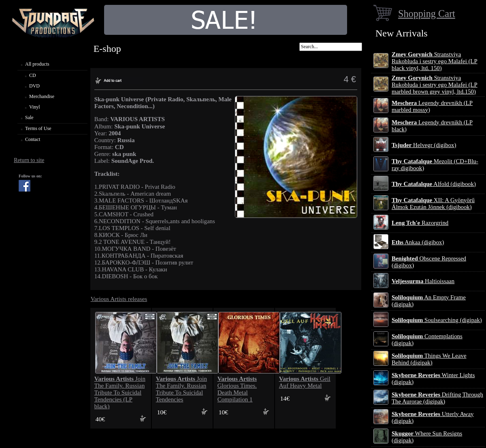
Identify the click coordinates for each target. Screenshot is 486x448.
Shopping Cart (427, 14)
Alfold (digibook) (434, 184)
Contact (33, 139)
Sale (29, 117)
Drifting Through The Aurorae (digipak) (437, 398)
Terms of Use (38, 128)
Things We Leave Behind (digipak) (429, 359)
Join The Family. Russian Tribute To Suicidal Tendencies (181, 389)
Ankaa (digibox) (418, 242)
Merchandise (42, 96)
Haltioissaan (423, 281)
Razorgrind (420, 223)
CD (33, 75)
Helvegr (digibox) (424, 145)
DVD (34, 86)
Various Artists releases (119, 299)
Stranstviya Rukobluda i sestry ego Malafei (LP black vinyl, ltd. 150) (435, 61)
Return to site (29, 160)
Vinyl (35, 107)
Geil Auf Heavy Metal (305, 382)
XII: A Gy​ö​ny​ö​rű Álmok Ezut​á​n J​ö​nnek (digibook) (433, 204)
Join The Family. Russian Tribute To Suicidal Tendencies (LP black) (120, 393)
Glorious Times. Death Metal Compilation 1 (237, 389)
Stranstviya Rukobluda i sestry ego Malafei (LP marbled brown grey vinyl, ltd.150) (435, 85)
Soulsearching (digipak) (437, 320)
